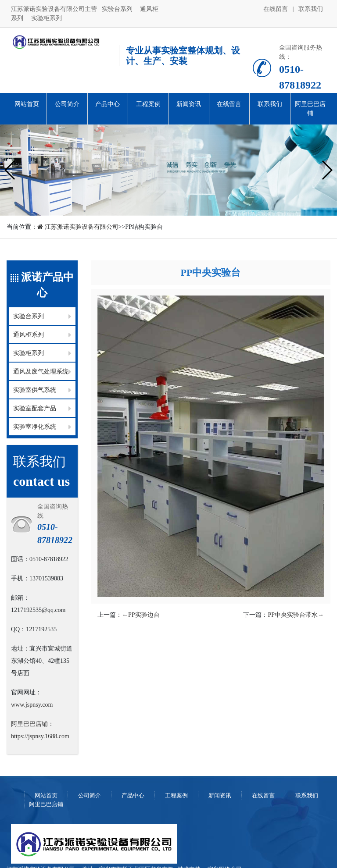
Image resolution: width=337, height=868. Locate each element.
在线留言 (276, 9)
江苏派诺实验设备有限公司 (78, 227)
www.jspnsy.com (32, 705)
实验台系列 (118, 9)
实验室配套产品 (35, 408)
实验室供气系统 (35, 390)
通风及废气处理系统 (41, 372)
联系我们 (311, 9)
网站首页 (27, 104)
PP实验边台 (141, 615)
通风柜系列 (29, 335)
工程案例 (148, 104)
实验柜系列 (47, 18)
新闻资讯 (189, 104)
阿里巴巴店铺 (310, 109)
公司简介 (67, 104)
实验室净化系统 (35, 427)
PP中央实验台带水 (296, 615)
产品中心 (108, 104)
